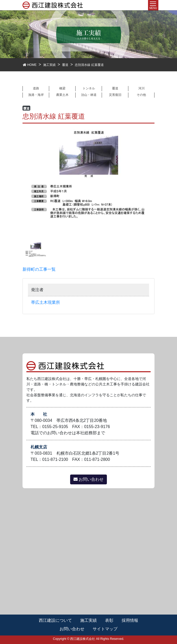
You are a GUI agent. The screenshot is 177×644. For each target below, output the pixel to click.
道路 (36, 88)
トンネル (89, 88)
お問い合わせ (89, 479)
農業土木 (62, 95)
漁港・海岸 (36, 95)
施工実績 (89, 620)
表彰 (109, 620)
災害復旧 (115, 95)
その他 (141, 95)
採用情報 (130, 620)
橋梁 (62, 88)
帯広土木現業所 (46, 302)
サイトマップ (105, 629)
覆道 (115, 88)
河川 (142, 88)
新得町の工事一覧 (39, 269)
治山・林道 (89, 95)
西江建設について (55, 620)
